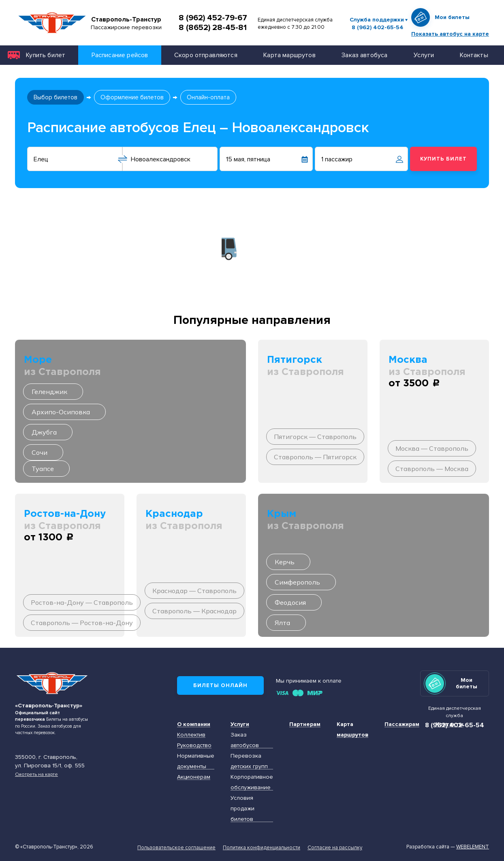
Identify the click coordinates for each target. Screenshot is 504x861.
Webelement (473, 847)
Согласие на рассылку (335, 848)
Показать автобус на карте (450, 34)
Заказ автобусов (245, 740)
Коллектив (191, 735)
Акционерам (194, 777)
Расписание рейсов (120, 55)
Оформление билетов (132, 97)
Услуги (424, 55)
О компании (194, 724)
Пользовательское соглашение (176, 848)
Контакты (474, 55)
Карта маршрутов (289, 55)
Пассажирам (402, 724)
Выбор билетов (56, 97)
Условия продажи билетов (242, 809)
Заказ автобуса (364, 55)
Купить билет (46, 55)
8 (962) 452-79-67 (213, 18)
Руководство (194, 745)
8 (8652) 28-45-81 (213, 28)
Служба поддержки (377, 20)
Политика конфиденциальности (262, 848)
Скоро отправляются (206, 55)
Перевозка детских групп (249, 761)
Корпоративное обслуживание (252, 782)
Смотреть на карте (36, 774)
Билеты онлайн (220, 685)
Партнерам (305, 724)
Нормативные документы (196, 761)
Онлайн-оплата (208, 97)
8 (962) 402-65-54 (378, 28)
